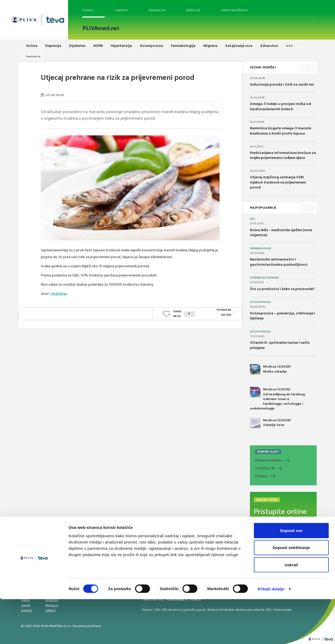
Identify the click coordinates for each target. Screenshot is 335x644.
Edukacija (157, 10)
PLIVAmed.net (101, 28)
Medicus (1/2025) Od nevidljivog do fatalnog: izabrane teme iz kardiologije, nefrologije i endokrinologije (278, 399)
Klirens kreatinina (269, 460)
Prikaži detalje (271, 634)
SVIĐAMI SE (184, 312)
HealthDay (59, 294)
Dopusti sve (291, 575)
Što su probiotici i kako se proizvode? (282, 289)
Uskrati (291, 610)
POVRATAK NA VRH (224, 312)
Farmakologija (260, 248)
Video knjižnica (234, 10)
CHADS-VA (265, 468)
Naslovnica (33, 56)
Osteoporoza (260, 302)
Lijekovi (121, 10)
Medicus (193, 10)
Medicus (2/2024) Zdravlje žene (270, 423)
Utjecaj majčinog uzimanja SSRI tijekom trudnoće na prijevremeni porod (278, 182)
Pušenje (261, 476)
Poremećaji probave (264, 278)
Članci (88, 10)
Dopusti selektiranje (291, 593)
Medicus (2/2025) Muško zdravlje (270, 369)
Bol (253, 219)
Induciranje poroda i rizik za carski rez (282, 84)
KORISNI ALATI (268, 452)
